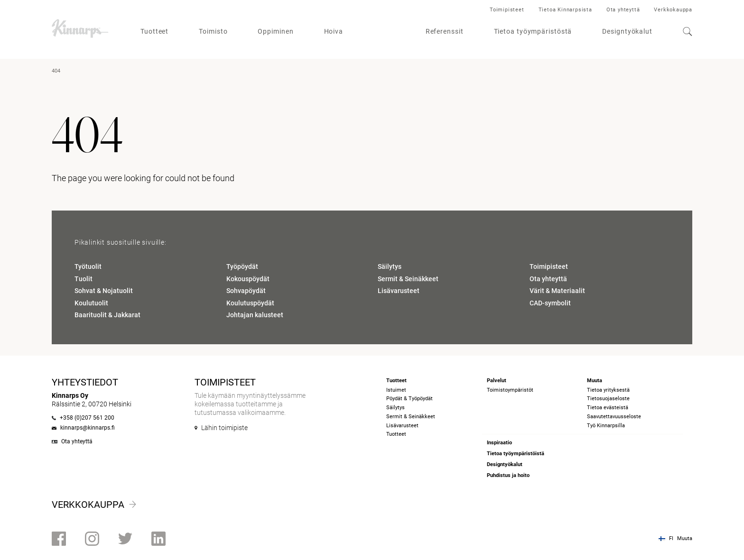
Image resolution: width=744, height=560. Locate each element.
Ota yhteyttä (623, 10)
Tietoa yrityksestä (608, 390)
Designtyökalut (627, 31)
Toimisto (213, 31)
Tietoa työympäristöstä (533, 31)
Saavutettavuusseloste (614, 417)
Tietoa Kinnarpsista (565, 10)
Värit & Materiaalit (557, 291)
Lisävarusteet (399, 291)
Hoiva (334, 31)
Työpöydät (242, 266)
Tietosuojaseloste (608, 399)
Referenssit (445, 31)
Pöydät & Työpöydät (409, 399)
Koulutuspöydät (250, 303)
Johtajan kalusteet (255, 315)
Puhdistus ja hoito (508, 475)
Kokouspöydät (248, 279)
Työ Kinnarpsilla (606, 426)
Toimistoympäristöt (510, 390)
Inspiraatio (499, 443)
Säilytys (390, 266)
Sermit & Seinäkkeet (408, 279)
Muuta (685, 538)
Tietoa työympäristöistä (516, 454)
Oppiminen (275, 31)
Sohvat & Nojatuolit (104, 291)
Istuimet (396, 390)
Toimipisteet (507, 10)
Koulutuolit (91, 303)
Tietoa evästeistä (608, 408)
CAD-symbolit (550, 303)
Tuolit (84, 279)
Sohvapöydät (246, 291)
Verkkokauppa (673, 10)
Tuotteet (154, 31)
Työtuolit (88, 266)
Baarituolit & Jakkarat (107, 315)
